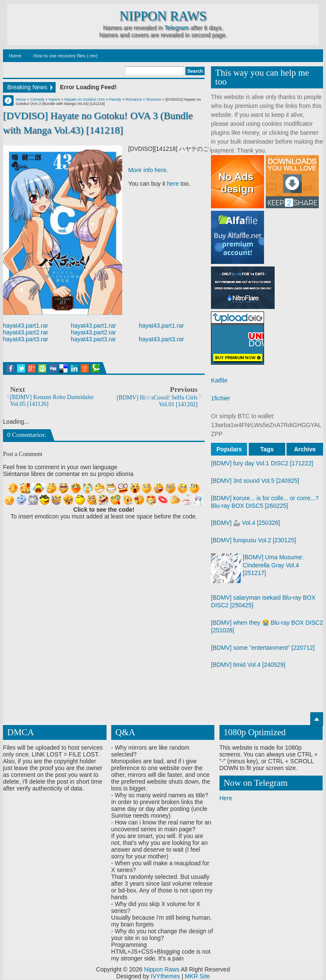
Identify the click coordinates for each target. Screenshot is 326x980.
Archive (305, 449)
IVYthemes (165, 977)
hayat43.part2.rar (26, 332)
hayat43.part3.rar (26, 339)
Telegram (177, 28)
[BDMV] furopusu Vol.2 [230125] (253, 540)
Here (226, 799)
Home (15, 56)
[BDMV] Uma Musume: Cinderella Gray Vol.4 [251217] (273, 565)
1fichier (221, 398)
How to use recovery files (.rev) (65, 56)
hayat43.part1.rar (26, 326)
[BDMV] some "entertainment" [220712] (263, 648)
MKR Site (197, 977)
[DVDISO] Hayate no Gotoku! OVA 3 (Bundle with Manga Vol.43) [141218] (98, 123)
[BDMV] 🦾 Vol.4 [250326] (246, 523)
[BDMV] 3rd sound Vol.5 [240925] (255, 481)
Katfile (219, 380)
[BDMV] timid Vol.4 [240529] (248, 665)
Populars (229, 449)
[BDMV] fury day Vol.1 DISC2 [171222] (262, 463)
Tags (267, 449)
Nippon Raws (163, 16)
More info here (147, 170)
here (173, 184)
